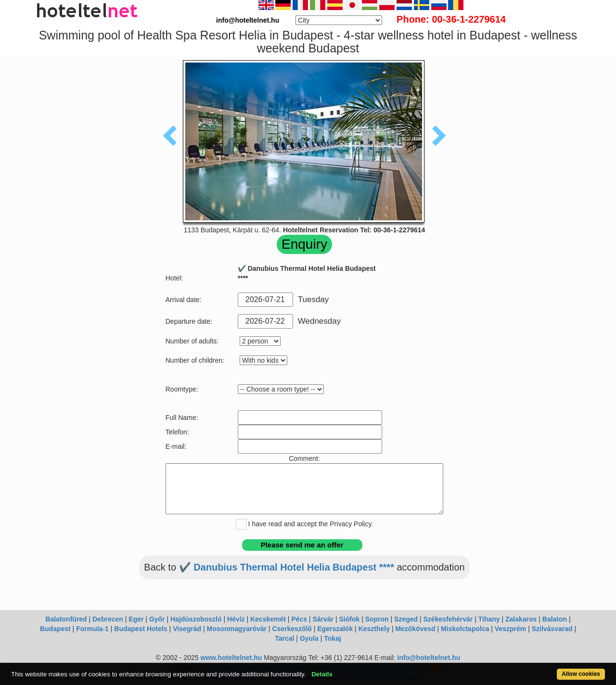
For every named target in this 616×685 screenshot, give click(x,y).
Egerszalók (335, 629)
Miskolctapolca (465, 629)
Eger (136, 619)
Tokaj (333, 638)
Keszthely (374, 629)
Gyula (309, 638)
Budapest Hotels (141, 629)
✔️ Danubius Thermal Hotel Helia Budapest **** (287, 567)
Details (322, 674)
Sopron (377, 619)
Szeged (406, 619)
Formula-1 (92, 629)
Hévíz (236, 619)
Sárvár (323, 619)
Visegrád (187, 629)
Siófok (349, 619)
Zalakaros (521, 619)
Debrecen (108, 619)
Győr (157, 619)
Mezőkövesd (415, 629)
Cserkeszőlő (292, 629)
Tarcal (284, 638)
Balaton (555, 619)
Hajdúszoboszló (196, 619)
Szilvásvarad (552, 629)
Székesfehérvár (448, 619)
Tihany (489, 619)
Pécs (299, 619)
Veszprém (510, 629)
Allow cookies (581, 674)
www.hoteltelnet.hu (231, 658)
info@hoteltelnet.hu (429, 658)
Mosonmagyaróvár (236, 629)
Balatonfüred (66, 619)
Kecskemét (268, 619)
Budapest (55, 629)
